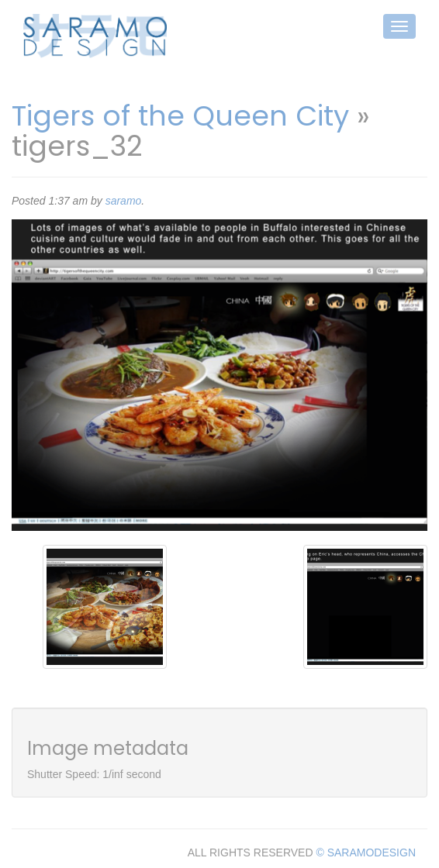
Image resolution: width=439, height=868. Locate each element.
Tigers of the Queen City (180, 116)
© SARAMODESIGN (366, 852)
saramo (124, 201)
